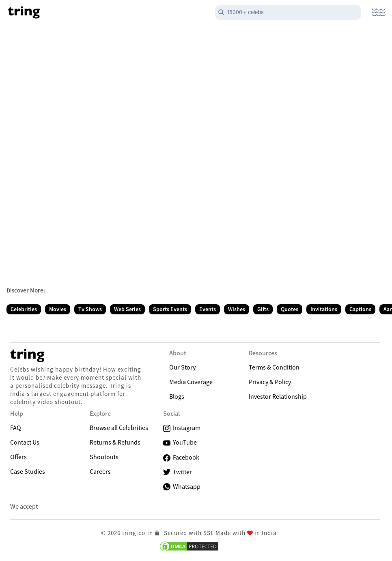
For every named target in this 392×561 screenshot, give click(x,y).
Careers (100, 471)
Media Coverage (191, 382)
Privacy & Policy (270, 382)
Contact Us (25, 442)
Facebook (181, 457)
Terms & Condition (274, 367)
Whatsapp (182, 486)
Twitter (178, 472)
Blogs (177, 396)
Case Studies (28, 471)
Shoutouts (104, 457)
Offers (18, 457)
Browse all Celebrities (119, 428)
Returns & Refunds (115, 442)
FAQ (16, 428)
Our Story (182, 367)
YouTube (180, 442)
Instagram (182, 428)
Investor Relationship (278, 396)
